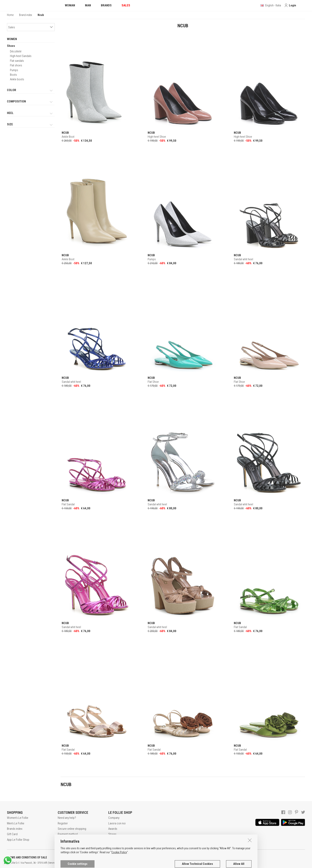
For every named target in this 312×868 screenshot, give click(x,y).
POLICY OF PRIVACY (70, 857)
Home (10, 15)
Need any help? (67, 818)
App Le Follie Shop (18, 840)
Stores (112, 834)
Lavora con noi (117, 823)
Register (63, 823)
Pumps (14, 70)
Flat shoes (16, 65)
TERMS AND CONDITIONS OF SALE (27, 857)
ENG (141, 863)
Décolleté (16, 51)
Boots (13, 75)
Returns (62, 840)
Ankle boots (17, 79)
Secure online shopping (72, 829)
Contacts (114, 840)
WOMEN (12, 39)
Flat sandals (17, 61)
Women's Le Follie (18, 818)
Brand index (26, 15)
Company (114, 818)
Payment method (68, 834)
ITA (137, 863)
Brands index (15, 829)
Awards (113, 829)
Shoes (11, 46)
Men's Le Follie (16, 823)
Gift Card (12, 834)
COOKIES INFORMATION (108, 857)
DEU (146, 863)
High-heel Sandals (21, 56)
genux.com (128, 863)
